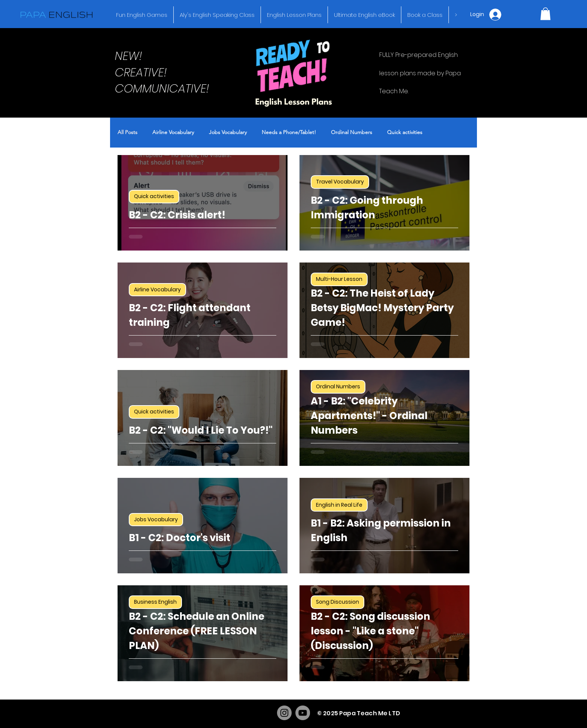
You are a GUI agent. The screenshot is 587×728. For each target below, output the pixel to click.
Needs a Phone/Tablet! (289, 132)
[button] (545, 14)
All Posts (127, 132)
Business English (155, 602)
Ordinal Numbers (352, 132)
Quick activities (405, 132)
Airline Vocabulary (173, 132)
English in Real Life (339, 505)
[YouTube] (303, 713)
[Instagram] (284, 713)
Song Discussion (337, 602)
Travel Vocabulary (340, 182)
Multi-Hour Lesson (339, 279)
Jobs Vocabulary (228, 132)
